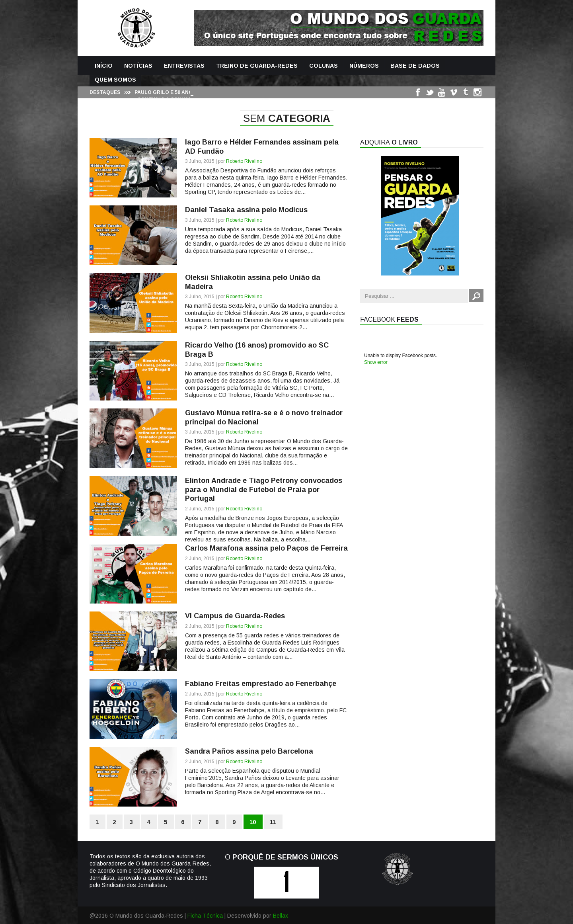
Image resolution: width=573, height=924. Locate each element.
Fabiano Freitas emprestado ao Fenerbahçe (261, 684)
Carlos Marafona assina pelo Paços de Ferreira (266, 548)
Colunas (324, 66)
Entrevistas (184, 66)
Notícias (138, 66)
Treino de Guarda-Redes (257, 66)
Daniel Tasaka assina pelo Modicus (246, 210)
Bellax (281, 916)
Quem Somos (115, 80)
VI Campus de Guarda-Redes (235, 616)
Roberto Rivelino (244, 161)
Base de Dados (415, 66)
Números (364, 66)
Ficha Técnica (205, 916)
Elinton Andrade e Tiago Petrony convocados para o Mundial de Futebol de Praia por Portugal (264, 489)
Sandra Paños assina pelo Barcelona (249, 751)
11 (273, 822)
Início (104, 66)
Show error (376, 362)
